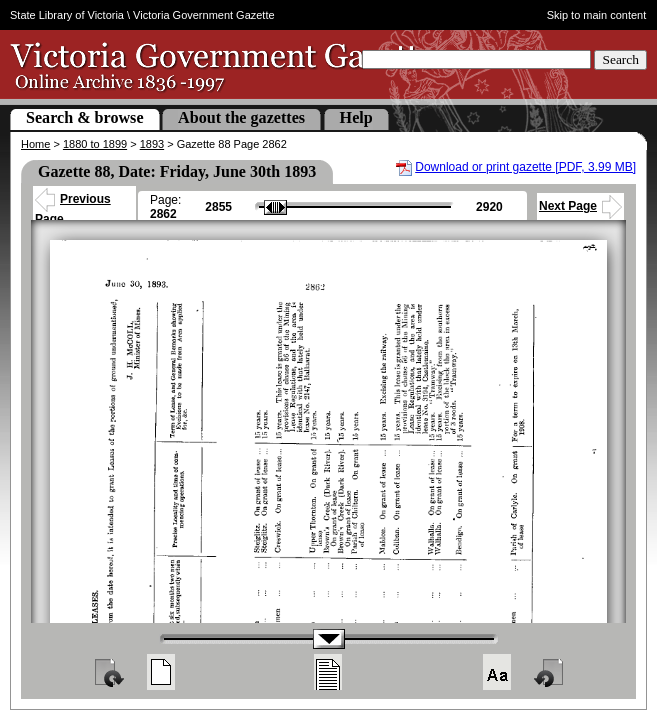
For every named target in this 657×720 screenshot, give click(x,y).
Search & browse (85, 117)
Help (356, 117)
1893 (152, 144)
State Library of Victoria (67, 15)
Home (35, 144)
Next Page (580, 206)
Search (620, 59)
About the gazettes (241, 117)
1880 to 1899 (95, 144)
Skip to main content (597, 15)
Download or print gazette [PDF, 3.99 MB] (525, 167)
